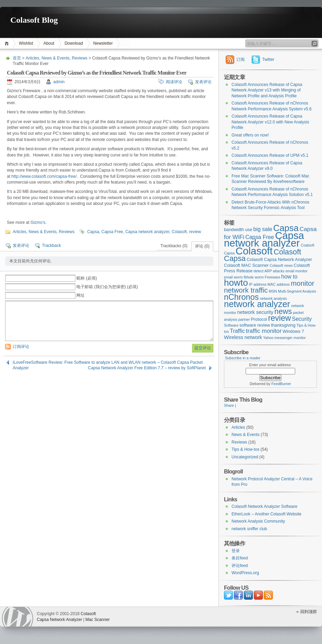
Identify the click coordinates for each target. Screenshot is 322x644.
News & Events (56, 58)
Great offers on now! (250, 135)
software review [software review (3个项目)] (255, 325)
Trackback (51, 245)
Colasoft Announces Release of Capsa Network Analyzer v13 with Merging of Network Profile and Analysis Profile (267, 90)
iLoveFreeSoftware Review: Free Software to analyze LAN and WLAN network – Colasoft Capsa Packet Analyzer (108, 363)
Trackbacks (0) (174, 246)
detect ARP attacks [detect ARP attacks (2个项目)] (269, 271)
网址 (80, 295)
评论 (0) (202, 246)
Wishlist (26, 43)
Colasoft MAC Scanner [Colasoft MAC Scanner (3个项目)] (246, 265)
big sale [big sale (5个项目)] (263, 229)
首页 (8, 43)
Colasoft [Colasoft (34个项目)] (254, 251)
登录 (236, 551)
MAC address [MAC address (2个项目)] (279, 284)
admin (59, 82)
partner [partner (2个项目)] (244, 319)
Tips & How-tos (245, 449)
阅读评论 (174, 82)
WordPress (18, 617)
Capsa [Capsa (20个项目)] (286, 228)
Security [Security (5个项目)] (302, 319)
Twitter (268, 59)
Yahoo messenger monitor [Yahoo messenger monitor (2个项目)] (285, 338)
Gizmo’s (38, 222)
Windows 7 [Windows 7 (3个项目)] (293, 331)
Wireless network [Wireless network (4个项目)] (243, 337)
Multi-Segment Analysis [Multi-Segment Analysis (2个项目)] (297, 291)
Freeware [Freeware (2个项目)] (273, 277)
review (195, 232)
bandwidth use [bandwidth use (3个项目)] (238, 230)
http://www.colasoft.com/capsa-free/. (45, 176)
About (49, 43)
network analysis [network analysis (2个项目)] (273, 298)
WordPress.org (245, 573)
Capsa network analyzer (147, 232)
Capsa (93, 232)
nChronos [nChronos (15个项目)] (241, 297)
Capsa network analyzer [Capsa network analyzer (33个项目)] (264, 239)
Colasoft (179, 232)
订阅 (240, 59)
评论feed (240, 566)
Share (229, 405)
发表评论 (203, 82)
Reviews (80, 58)
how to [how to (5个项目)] (289, 277)
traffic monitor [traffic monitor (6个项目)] (264, 331)
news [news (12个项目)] (283, 311)
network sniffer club (249, 529)
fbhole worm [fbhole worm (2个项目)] (254, 277)
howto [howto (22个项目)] (236, 283)
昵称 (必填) (87, 278)
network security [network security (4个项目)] (255, 312)
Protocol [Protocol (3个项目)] (259, 319)
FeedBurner (281, 384)
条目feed (240, 558)
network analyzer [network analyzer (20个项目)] (257, 304)
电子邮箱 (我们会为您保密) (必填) (107, 287)
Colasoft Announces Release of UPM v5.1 (270, 155)
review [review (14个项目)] (279, 318)
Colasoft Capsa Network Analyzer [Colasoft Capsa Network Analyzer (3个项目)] (279, 259)
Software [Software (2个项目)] (231, 325)
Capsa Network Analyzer (59, 620)
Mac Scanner (98, 620)
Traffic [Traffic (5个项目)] (237, 331)
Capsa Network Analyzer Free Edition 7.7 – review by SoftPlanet (147, 368)
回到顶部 (309, 612)
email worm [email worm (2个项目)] (233, 277)
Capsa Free (112, 232)
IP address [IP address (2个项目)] (258, 284)
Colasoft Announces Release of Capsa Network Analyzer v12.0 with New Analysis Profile (270, 122)
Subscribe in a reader (243, 358)
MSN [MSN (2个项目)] (273, 291)
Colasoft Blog (34, 20)
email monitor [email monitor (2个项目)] (297, 271)
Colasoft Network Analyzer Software (264, 506)
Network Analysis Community (258, 521)
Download (74, 43)
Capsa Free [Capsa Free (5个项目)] (260, 237)
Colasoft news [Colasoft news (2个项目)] (281, 265)
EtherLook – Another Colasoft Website (266, 514)
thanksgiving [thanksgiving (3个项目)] (283, 325)
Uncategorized (245, 457)
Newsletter (103, 43)
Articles (33, 58)
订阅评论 (21, 347)
